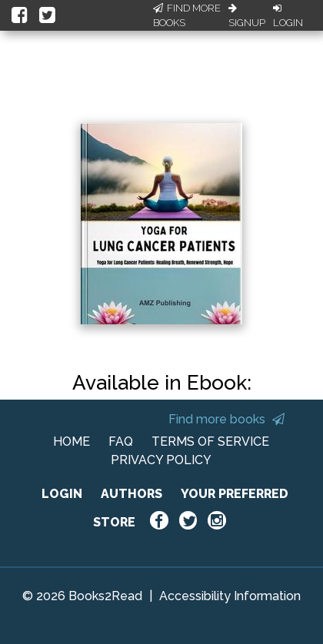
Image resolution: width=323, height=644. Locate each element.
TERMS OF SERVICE (210, 442)
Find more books (226, 419)
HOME (72, 442)
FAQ (121, 442)
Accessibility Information (230, 596)
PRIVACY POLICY (161, 460)
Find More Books (187, 16)
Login (288, 16)
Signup (247, 16)
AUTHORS (132, 494)
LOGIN (62, 494)
